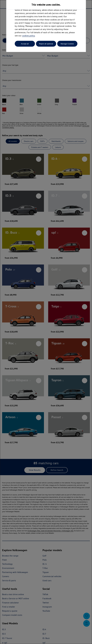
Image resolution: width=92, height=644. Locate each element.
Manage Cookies (67, 44)
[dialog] (46, 322)
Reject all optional (46, 44)
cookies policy (28, 36)
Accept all (25, 44)
